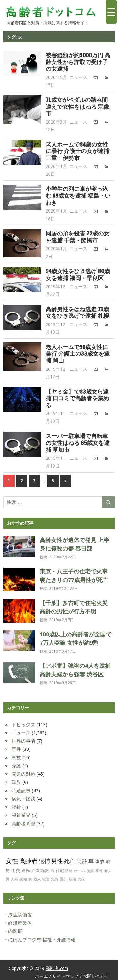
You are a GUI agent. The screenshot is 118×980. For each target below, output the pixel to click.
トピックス (23, 725)
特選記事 (21, 791)
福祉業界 (21, 815)
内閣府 (15, 931)
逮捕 (44, 861)
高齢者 (28, 861)
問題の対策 (23, 774)
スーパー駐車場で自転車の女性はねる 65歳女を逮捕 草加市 (78, 443)
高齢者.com (57, 968)
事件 (16, 749)
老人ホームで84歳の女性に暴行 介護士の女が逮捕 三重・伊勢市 (77, 151)
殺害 (46, 879)
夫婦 (14, 879)
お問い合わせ (96, 976)
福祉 (16, 807)
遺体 (69, 871)
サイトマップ (65, 976)
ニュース (78, 77)
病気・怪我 (23, 799)
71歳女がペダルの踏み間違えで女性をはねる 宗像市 (77, 107)
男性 (57, 861)
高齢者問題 (23, 824)
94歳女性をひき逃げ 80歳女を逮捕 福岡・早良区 (78, 275)
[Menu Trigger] (111, 12)
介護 (16, 766)
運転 (26, 871)
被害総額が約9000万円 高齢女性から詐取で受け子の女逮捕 (78, 62)
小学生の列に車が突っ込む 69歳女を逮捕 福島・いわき (78, 196)
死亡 (70, 861)
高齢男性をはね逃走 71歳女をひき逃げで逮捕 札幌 (77, 313)
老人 (108, 871)
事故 (16, 758)
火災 (81, 879)
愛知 (64, 879)
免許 (55, 879)
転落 (72, 879)
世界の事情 (23, 741)
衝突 (16, 871)
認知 (23, 879)
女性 (12, 861)
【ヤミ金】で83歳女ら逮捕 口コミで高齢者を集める (77, 399)
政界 (16, 782)
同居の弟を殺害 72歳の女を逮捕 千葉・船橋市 (77, 237)
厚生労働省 (20, 915)
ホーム (80, 871)
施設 (90, 871)
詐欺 (45, 871)
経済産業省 (20, 923)
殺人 (37, 879)
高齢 (82, 861)
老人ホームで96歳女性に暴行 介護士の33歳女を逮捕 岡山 (78, 354)
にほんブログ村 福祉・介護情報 (42, 940)
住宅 (60, 871)
